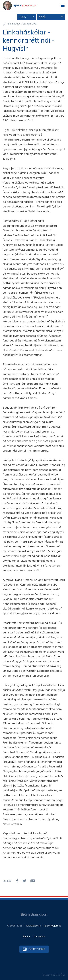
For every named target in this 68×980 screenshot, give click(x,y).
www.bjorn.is (33, 926)
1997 (23, 17)
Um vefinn (39, 936)
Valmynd (63, 5)
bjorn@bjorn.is (53, 926)
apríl (42, 17)
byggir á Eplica (54, 975)
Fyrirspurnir (37, 949)
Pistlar (27, 936)
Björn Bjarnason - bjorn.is (23, 6)
